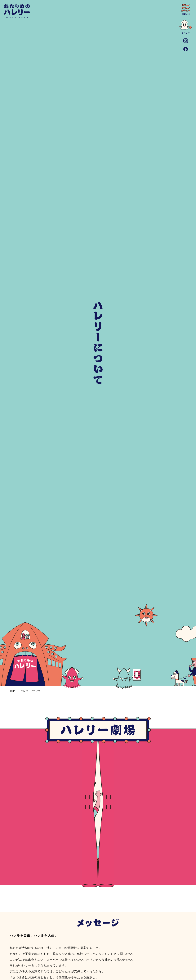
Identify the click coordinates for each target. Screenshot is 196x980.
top (12, 691)
